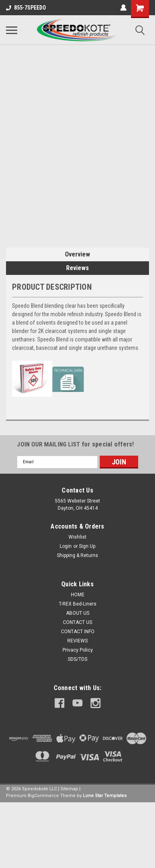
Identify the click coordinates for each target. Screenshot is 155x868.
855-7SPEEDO (26, 8)
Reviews (77, 268)
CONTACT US (77, 622)
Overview (77, 254)
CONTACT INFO (78, 632)
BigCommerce (43, 796)
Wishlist (77, 537)
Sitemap (69, 789)
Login (66, 546)
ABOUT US (78, 613)
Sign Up (87, 546)
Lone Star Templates (105, 796)
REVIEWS (77, 641)
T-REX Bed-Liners (78, 604)
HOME (78, 595)
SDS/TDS (77, 659)
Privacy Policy (78, 650)
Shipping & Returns (77, 555)
